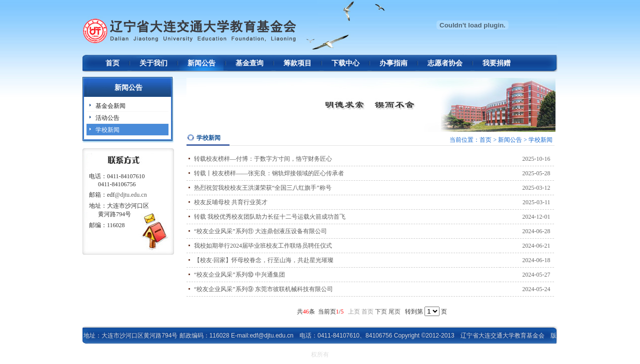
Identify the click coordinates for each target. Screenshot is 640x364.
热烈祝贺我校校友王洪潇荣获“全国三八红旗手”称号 (263, 188)
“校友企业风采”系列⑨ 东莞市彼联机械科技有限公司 (263, 289)
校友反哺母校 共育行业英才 (231, 202)
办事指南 (393, 63)
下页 (381, 312)
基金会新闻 (110, 106)
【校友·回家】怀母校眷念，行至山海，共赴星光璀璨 (264, 260)
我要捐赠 (496, 63)
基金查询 (249, 63)
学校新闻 (107, 130)
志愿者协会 (445, 63)
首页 (112, 63)
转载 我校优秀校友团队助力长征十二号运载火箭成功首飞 (270, 217)
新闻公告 (201, 63)
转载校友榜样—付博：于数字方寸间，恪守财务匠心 (263, 159)
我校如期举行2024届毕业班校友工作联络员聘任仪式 (263, 246)
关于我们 (153, 63)
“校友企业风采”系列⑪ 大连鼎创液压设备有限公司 (260, 231)
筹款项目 (297, 63)
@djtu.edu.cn (130, 195)
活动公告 (107, 118)
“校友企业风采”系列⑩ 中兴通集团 (239, 275)
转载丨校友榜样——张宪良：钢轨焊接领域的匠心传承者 (269, 173)
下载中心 (345, 63)
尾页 (394, 312)
